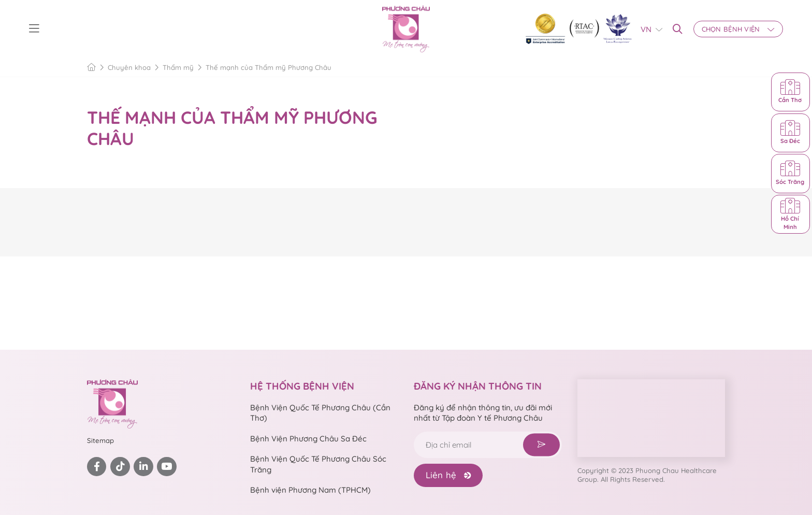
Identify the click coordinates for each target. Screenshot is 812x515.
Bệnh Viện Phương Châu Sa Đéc (308, 439)
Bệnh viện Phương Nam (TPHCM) (310, 490)
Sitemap (100, 440)
